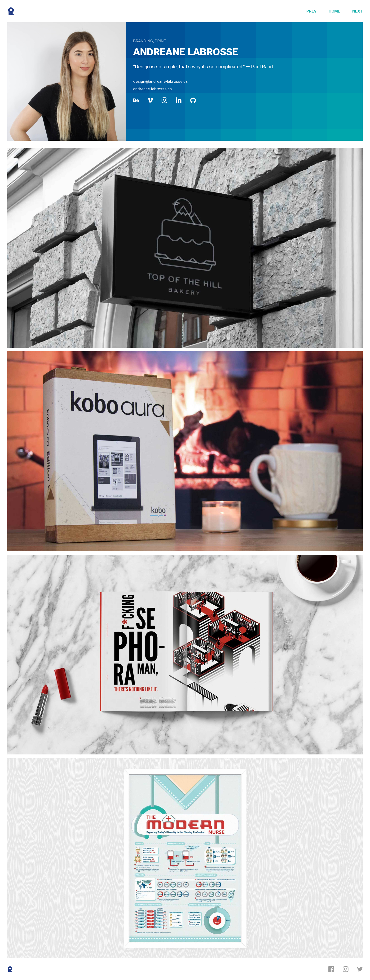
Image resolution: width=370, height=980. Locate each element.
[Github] (193, 100)
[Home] (334, 11)
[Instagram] (164, 100)
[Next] (357, 11)
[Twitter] (360, 969)
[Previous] (312, 11)
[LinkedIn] (179, 100)
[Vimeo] (150, 100)
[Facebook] (331, 969)
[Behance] (136, 100)
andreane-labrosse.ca (152, 89)
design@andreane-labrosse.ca (160, 81)
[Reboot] (11, 11)
